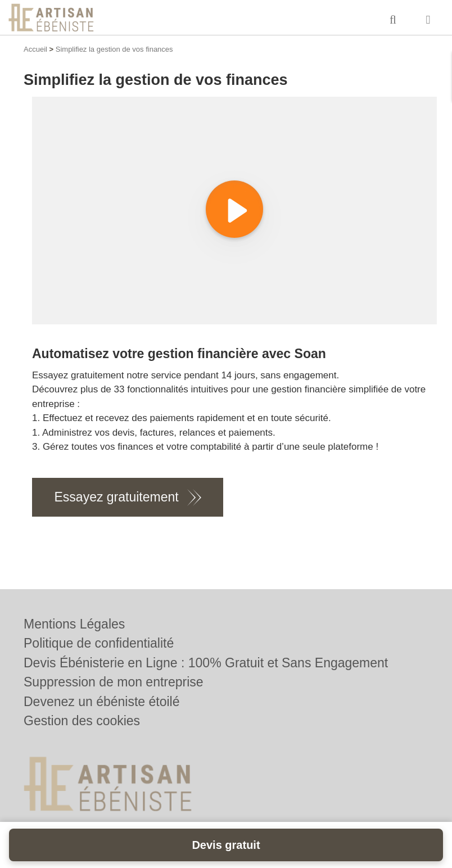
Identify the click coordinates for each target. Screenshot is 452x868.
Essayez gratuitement (117, 497)
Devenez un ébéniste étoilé (101, 702)
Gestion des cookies (82, 721)
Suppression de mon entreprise (114, 682)
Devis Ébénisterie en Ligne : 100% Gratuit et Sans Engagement (206, 663)
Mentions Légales (74, 624)
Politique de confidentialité (99, 643)
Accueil (35, 49)
